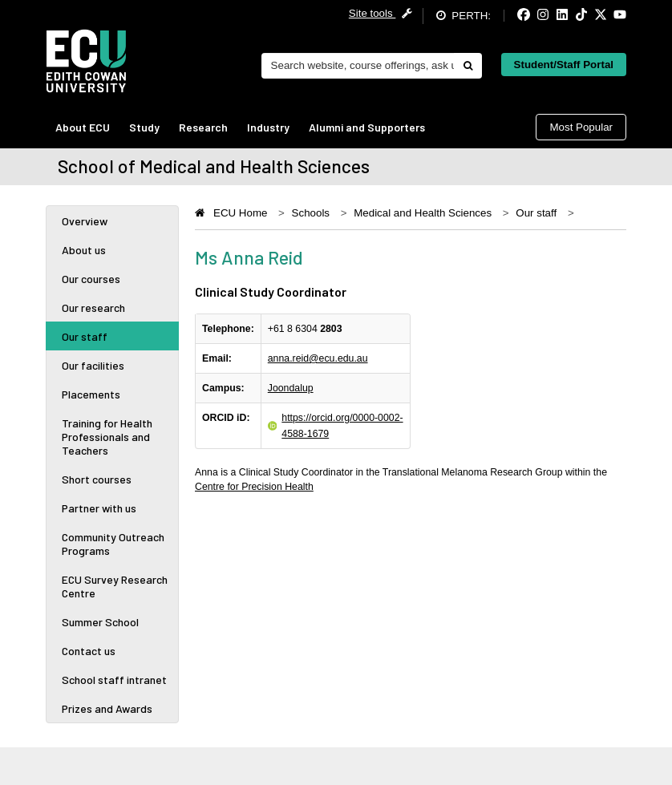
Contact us (89, 651)
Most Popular (581, 127)
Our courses (91, 279)
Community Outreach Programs (113, 544)
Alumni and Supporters (367, 127)
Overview (85, 221)
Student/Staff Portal (564, 65)
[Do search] (468, 66)
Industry (268, 127)
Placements (91, 394)
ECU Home (240, 213)
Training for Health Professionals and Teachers (107, 437)
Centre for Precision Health (254, 487)
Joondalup (291, 388)
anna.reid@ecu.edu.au (318, 358)
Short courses (97, 479)
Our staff (85, 336)
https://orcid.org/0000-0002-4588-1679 (342, 426)
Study (144, 127)
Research (203, 127)
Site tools (381, 13)
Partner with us (99, 508)
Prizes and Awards (107, 708)
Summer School (100, 622)
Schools (311, 213)
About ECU (83, 127)
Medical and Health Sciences (423, 213)
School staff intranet (114, 680)
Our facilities (93, 365)
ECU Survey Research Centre (115, 586)
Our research (93, 308)
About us (84, 250)
